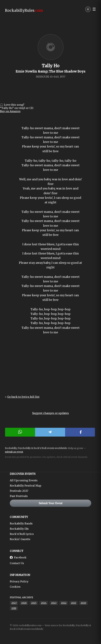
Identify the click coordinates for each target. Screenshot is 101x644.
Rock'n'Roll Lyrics (22, 534)
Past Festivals (19, 496)
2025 (34, 603)
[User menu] (88, 10)
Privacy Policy (19, 581)
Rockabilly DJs (19, 529)
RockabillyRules (24, 10)
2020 (83, 603)
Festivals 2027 (19, 491)
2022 (64, 603)
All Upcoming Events (24, 480)
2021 (74, 603)
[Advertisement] (50, 367)
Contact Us (17, 563)
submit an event (14, 452)
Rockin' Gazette (20, 539)
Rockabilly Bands (21, 523)
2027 (14, 603)
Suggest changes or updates (50, 413)
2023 (54, 603)
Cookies (15, 587)
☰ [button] (94, 9)
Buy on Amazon (10, 111)
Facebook (18, 557)
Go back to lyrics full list (23, 397)
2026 (24, 603)
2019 (14, 608)
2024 (44, 603)
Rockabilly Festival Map (26, 486)
